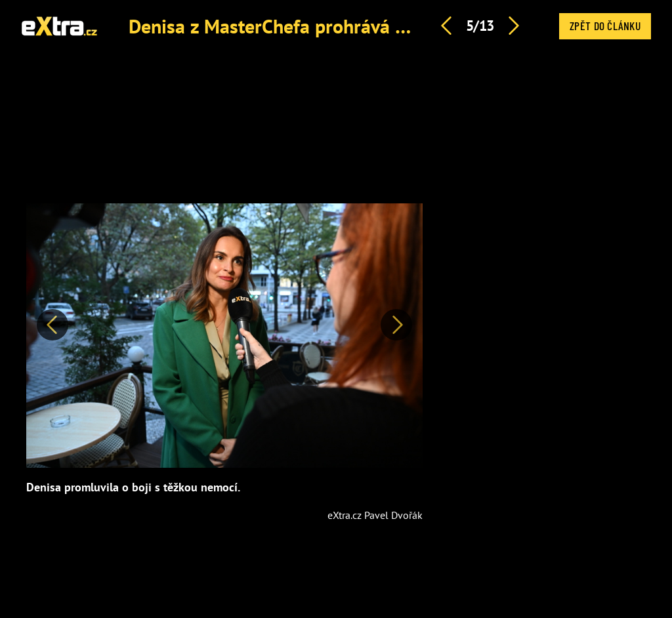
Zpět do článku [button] (605, 26)
